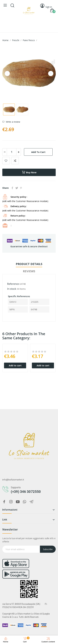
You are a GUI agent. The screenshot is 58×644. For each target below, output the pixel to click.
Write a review (13, 122)
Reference (13, 284)
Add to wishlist (6, 161)
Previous (7, 74)
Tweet (17, 188)
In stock (12, 289)
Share (12, 188)
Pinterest (21, 188)
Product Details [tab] (29, 264)
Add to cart (38, 152)
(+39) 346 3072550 (26, 492)
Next (51, 74)
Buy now (29, 172)
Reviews (29, 271)
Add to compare (15, 161)
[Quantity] (12, 152)
